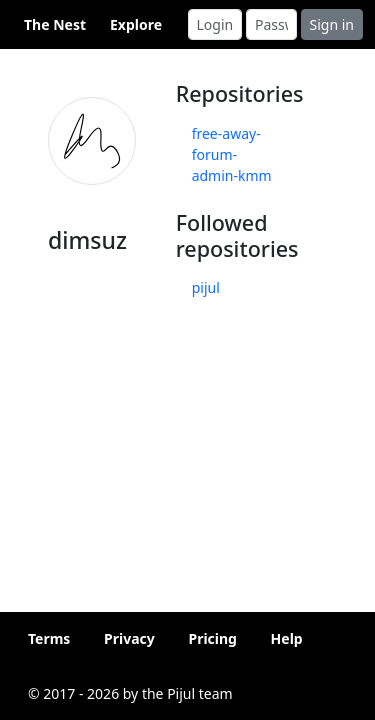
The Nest (55, 24)
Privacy (129, 638)
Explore (136, 24)
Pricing (212, 638)
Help (287, 638)
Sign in (332, 24)
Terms (49, 638)
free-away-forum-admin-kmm (232, 154)
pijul (206, 287)
